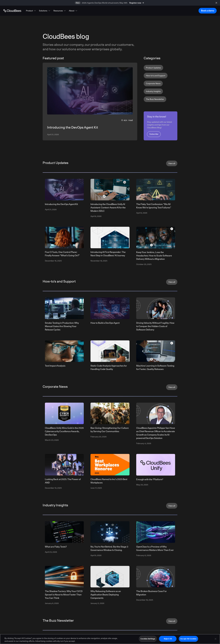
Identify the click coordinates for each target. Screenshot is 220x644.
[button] (31, 11)
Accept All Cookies (188, 640)
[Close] (216, 640)
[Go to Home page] (12, 11)
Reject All (168, 640)
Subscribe (154, 134)
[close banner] (216, 3)
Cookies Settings (148, 640)
